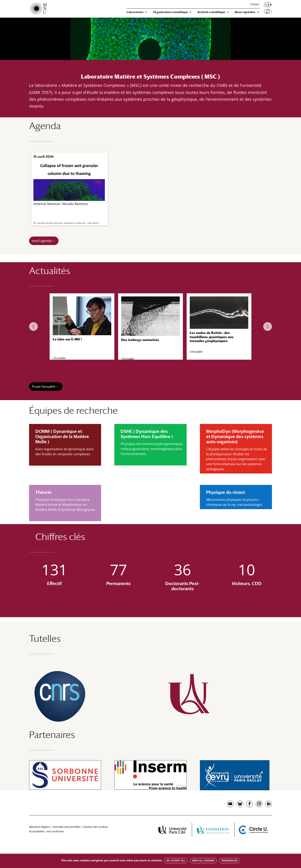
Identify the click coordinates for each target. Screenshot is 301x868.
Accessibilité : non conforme (46, 831)
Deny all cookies (203, 861)
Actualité (60, 358)
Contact (255, 5)
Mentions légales (39, 827)
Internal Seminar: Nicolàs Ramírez (69, 183)
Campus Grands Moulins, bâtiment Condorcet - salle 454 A (68, 223)
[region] (150, 327)
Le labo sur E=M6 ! (67, 339)
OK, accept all (176, 861)
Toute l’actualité (44, 387)
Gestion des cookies (95, 827)
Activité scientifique (211, 12)
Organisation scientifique (170, 12)
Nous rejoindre (245, 12)
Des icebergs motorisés (140, 340)
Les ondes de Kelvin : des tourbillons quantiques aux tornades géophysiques (212, 337)
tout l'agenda (42, 241)
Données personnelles (67, 827)
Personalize (230, 861)
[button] (33, 327)
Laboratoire (135, 12)
